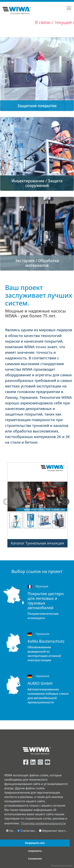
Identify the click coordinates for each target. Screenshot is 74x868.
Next (66, 502)
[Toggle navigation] (69, 8)
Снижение (35, 859)
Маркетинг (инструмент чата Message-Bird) (54, 831)
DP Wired (68, 866)
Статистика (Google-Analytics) (28, 831)
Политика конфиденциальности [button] (43, 823)
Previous (7, 502)
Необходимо (11, 831)
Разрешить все (35, 843)
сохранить (35, 851)
